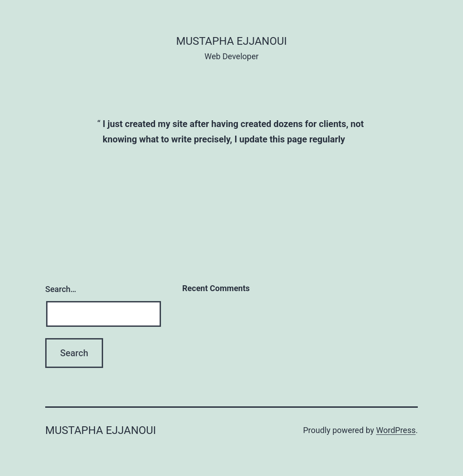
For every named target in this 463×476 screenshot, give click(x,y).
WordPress (396, 430)
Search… (61, 289)
